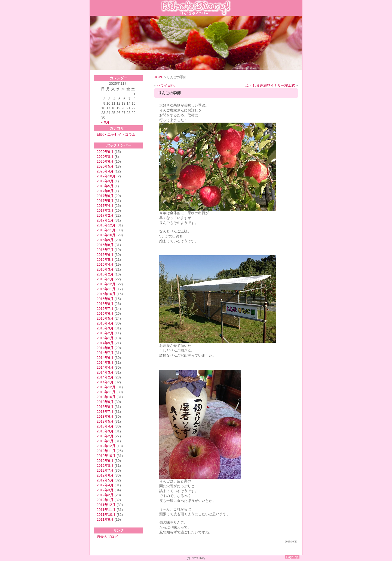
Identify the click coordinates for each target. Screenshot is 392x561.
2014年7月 (105, 353)
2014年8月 (105, 348)
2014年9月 (105, 343)
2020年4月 (105, 171)
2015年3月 (105, 328)
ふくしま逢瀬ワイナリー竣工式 (270, 85)
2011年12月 (106, 505)
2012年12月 (106, 446)
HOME (159, 77)
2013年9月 (105, 402)
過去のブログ (107, 537)
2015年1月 (105, 338)
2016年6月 (105, 255)
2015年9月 (105, 299)
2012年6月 (105, 475)
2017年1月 (105, 220)
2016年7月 (105, 250)
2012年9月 (105, 461)
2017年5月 (105, 201)
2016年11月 (106, 230)
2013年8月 (105, 407)
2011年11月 (106, 510)
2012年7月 (105, 470)
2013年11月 (106, 392)
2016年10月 (106, 235)
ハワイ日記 (166, 85)
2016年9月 (105, 240)
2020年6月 (105, 161)
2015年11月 (106, 289)
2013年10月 (106, 397)
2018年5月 (105, 186)
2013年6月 (105, 416)
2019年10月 (106, 176)
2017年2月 (105, 215)
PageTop (292, 557)
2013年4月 (105, 426)
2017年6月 (105, 196)
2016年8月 (105, 245)
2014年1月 (105, 382)
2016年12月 (106, 225)
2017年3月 (105, 210)
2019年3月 (105, 181)
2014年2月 (105, 377)
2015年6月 (105, 313)
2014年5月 (105, 363)
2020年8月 (105, 157)
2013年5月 (105, 421)
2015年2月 (105, 333)
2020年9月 (105, 152)
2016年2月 (105, 274)
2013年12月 (106, 387)
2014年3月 (105, 372)
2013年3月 (105, 431)
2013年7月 (105, 412)
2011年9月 (105, 519)
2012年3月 (105, 490)
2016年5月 (105, 260)
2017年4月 (105, 206)
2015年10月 (106, 294)
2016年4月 (105, 264)
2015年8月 (105, 304)
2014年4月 (105, 367)
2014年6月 (105, 358)
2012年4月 (105, 485)
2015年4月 (105, 323)
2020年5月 (105, 166)
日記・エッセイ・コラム (116, 134)
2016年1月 (105, 279)
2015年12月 (106, 284)
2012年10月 (106, 456)
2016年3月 (105, 269)
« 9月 (105, 122)
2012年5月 (105, 480)
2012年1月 (105, 500)
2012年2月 (105, 495)
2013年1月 (105, 441)
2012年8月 (105, 466)
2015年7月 (105, 309)
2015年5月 (105, 318)
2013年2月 (105, 436)
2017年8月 (105, 191)
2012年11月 (106, 451)
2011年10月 (106, 515)
